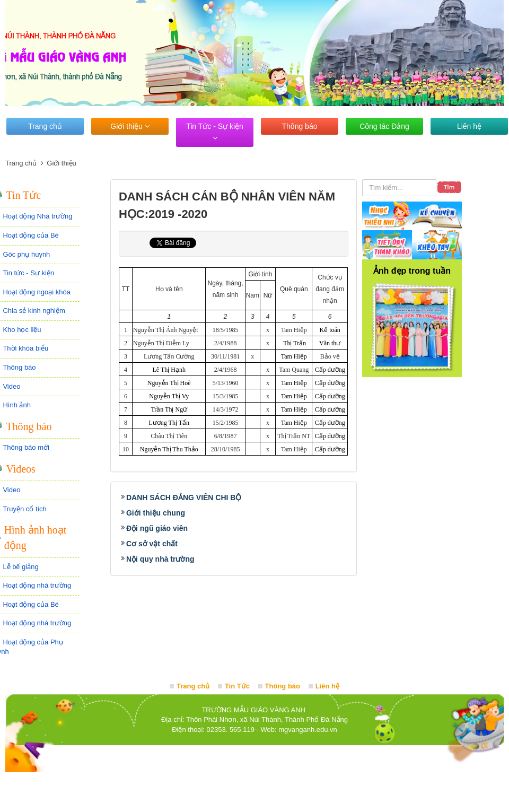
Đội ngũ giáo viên (157, 528)
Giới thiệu (130, 126)
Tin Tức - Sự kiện (215, 132)
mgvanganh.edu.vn (308, 730)
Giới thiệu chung (156, 513)
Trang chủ (45, 126)
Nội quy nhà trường (160, 559)
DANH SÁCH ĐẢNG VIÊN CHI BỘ (184, 497)
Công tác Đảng (384, 126)
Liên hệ (469, 126)
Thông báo (300, 126)
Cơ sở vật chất (152, 544)
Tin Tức (237, 686)
